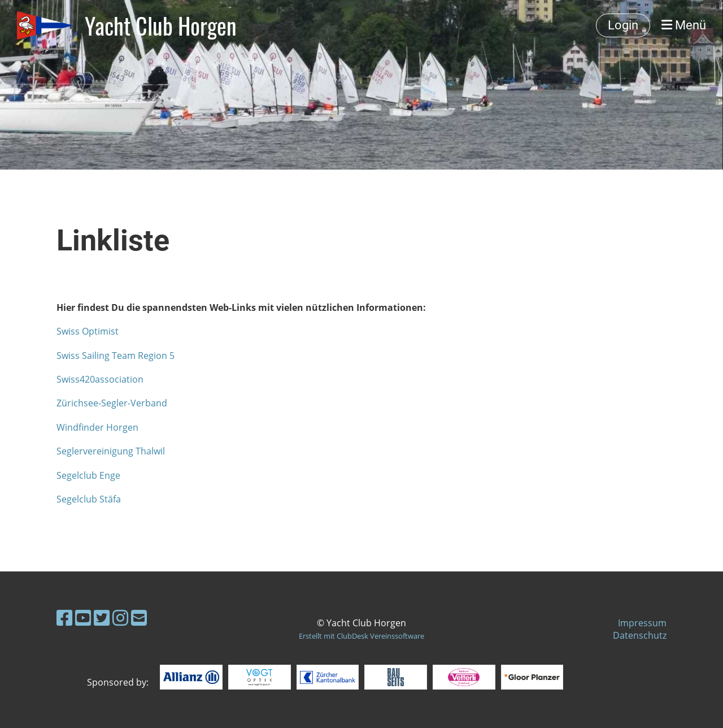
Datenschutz (640, 635)
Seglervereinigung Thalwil (111, 451)
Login (623, 25)
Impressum (642, 623)
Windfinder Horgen (97, 427)
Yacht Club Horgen (161, 25)
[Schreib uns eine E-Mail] (139, 617)
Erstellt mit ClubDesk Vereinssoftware (361, 636)
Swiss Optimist (88, 331)
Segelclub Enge (88, 475)
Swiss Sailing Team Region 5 (116, 356)
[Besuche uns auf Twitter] (102, 617)
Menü (684, 25)
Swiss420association (100, 379)
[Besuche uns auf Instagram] (120, 617)
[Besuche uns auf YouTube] (83, 617)
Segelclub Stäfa (89, 499)
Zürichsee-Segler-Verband (112, 403)
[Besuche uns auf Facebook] (64, 617)
